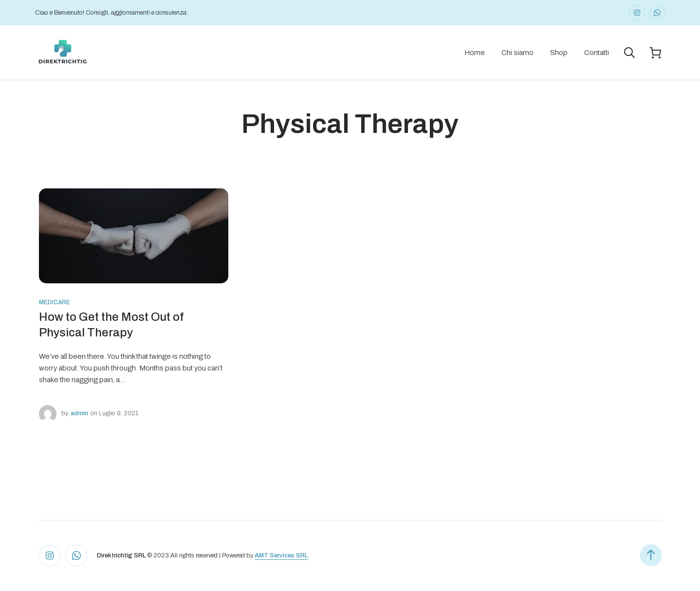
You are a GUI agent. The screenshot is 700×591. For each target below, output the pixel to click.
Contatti (597, 53)
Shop (559, 53)
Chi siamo (517, 53)
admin (79, 413)
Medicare (55, 302)
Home (475, 53)
